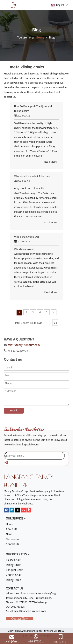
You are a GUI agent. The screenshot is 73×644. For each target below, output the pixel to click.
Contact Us (12, 544)
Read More (51, 162)
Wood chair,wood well (27, 237)
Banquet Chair (14, 570)
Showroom (12, 539)
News (9, 534)
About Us (11, 529)
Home (9, 524)
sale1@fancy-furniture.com (24, 345)
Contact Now (20, 618)
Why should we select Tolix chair (32, 176)
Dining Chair (13, 565)
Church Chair (14, 575)
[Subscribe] (6, 463)
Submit (14, 411)
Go (55, 323)
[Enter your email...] (35, 456)
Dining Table (13, 580)
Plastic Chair (13, 560)
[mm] (7, 421)
